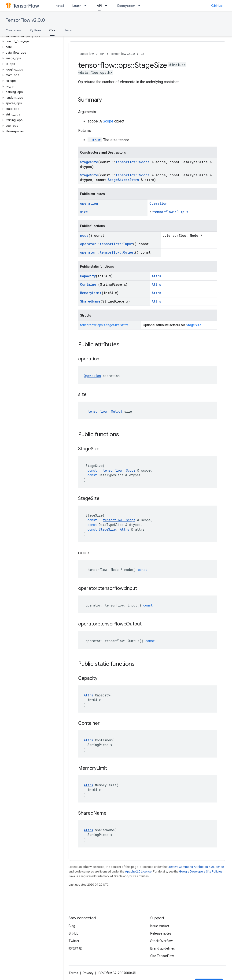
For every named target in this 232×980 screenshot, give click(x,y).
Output (95, 140)
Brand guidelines (163, 948)
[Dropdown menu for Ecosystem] (141, 6)
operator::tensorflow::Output (107, 252)
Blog (72, 926)
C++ (143, 54)
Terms (73, 973)
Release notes (161, 933)
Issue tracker (160, 926)
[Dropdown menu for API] (107, 6)
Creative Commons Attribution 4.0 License (196, 867)
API (102, 54)
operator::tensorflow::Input (107, 244)
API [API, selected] (99, 6)
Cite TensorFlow (162, 956)
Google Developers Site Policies (201, 871)
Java (68, 30)
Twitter (74, 941)
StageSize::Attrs (123, 180)
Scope (108, 121)
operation (89, 203)
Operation (158, 203)
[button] (31, 36)
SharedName (90, 301)
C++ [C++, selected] (52, 30)
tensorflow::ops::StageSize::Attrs (104, 325)
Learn (77, 6)
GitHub (217, 6)
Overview (13, 30)
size (84, 212)
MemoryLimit (91, 293)
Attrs (156, 276)
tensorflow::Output (171, 212)
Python (35, 30)
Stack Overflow (162, 941)
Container (89, 284)
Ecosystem (126, 6)
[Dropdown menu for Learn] (87, 6)
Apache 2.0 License (138, 871)
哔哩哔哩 (75, 948)
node (84, 235)
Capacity (88, 276)
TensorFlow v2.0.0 (25, 20)
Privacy (88, 973)
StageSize (89, 162)
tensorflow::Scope (133, 162)
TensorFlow (86, 54)
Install (59, 6)
